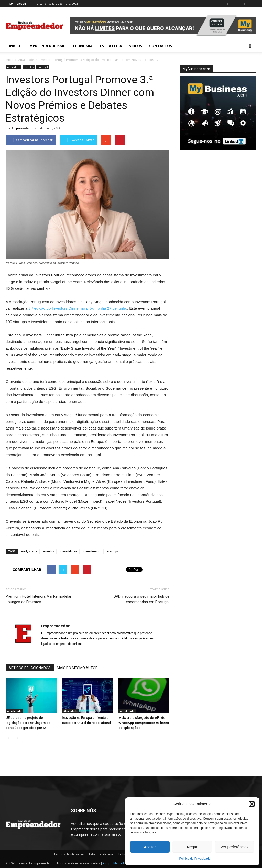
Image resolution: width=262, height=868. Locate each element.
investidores (69, 551)
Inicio (9, 60)
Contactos (161, 46)
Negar (192, 847)
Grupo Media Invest (117, 863)
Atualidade (26, 60)
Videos (136, 46)
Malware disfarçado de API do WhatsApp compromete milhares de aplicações (144, 723)
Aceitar (150, 847)
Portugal (43, 67)
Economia (83, 46)
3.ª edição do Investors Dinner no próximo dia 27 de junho (78, 308)
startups (113, 551)
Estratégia (111, 46)
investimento (92, 551)
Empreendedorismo (47, 46)
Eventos (29, 67)
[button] (252, 804)
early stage (29, 551)
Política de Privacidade (195, 859)
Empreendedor (23, 128)
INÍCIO (15, 46)
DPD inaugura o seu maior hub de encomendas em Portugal (141, 599)
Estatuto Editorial (101, 854)
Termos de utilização (69, 854)
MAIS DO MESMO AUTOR (77, 668)
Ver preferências (234, 847)
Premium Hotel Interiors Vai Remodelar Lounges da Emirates (39, 599)
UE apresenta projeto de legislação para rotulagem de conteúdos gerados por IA (28, 723)
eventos (49, 551)
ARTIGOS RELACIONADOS (30, 668)
